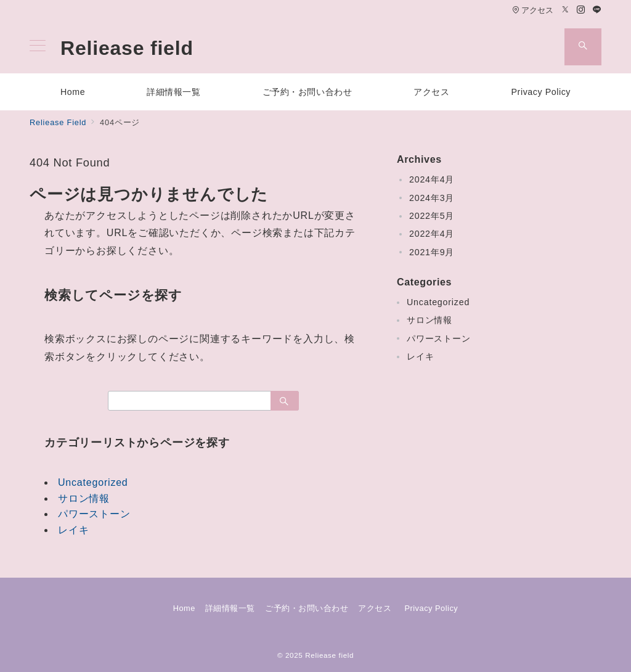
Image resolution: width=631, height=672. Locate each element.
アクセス (533, 10)
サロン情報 (84, 498)
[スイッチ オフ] (583, 47)
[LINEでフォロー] (597, 10)
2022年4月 (432, 234)
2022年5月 (432, 216)
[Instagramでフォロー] (581, 10)
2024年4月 (432, 179)
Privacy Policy (431, 608)
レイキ (73, 530)
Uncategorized (93, 482)
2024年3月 (432, 198)
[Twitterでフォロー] (566, 10)
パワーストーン (94, 514)
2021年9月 (432, 252)
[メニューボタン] (38, 47)
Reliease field (127, 48)
